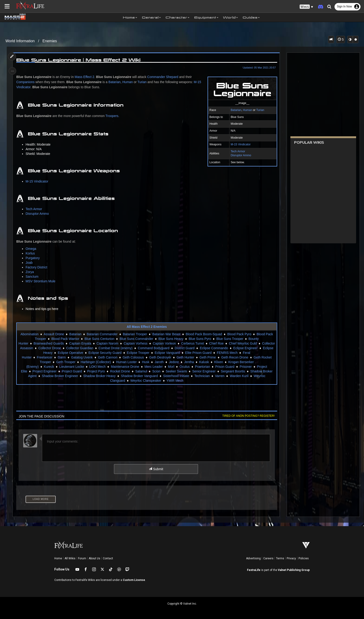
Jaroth (159, 362)
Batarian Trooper (135, 334)
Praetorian (202, 367)
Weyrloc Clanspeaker (146, 381)
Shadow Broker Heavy (99, 376)
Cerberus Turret (205, 343)
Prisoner (246, 367)
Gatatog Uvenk (82, 357)
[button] (306, 7)
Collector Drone (77, 348)
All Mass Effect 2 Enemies (147, 327)
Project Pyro (96, 371)
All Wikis (70, 558)
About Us (94, 558)
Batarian (235, 110)
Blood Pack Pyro (239, 334)
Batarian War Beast (166, 334)
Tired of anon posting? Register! (247, 416)
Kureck (49, 367)
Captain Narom (120, 343)
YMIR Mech (175, 381)
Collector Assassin (47, 348)
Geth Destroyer (160, 357)
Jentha (189, 362)
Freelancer (44, 357)
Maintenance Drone (125, 367)
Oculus (185, 367)
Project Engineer (45, 371)
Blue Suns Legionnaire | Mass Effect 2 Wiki (80, 60)
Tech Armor (237, 151)
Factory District (37, 267)
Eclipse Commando (241, 348)
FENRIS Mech (242, 353)
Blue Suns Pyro (200, 339)
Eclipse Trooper (153, 353)
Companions (27, 82)
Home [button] (130, 17)
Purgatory (34, 258)
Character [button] (177, 17)
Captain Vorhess (148, 343)
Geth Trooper (66, 362)
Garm (62, 357)
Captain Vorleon (177, 343)
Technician (202, 376)
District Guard (212, 348)
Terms (280, 558)
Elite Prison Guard (213, 353)
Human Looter (126, 362)
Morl (171, 367)
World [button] (231, 17)
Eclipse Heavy (57, 353)
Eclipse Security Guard (120, 353)
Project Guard (72, 371)
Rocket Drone (120, 371)
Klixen (218, 362)
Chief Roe (229, 343)
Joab (30, 263)
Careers (268, 558)
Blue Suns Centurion (99, 339)
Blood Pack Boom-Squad (204, 334)
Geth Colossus (133, 357)
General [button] (151, 17)
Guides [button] (251, 17)
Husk (146, 362)
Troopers (113, 116)
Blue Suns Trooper (230, 339)
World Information (20, 41)
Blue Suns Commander (136, 339)
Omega (32, 249)
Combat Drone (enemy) (143, 348)
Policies (304, 558)
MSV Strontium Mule (42, 281)
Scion (156, 371)
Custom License (134, 580)
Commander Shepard (164, 77)
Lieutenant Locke (72, 367)
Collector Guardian (107, 348)
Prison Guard (225, 367)
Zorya (31, 272)
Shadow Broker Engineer (60, 376)
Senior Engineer (204, 371)
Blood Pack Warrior (65, 339)
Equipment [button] (206, 17)
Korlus (31, 253)
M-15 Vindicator (239, 144)
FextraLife (254, 570)
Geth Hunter (185, 357)
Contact (108, 558)
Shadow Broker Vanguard (139, 376)
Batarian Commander (102, 334)
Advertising (253, 558)
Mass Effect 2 (86, 77)
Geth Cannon (108, 357)
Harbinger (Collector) (96, 362)
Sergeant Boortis (233, 371)
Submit (156, 469)
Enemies (50, 41)
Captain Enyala (93, 343)
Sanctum (33, 277)
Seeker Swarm (176, 371)
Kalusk (204, 362)
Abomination (29, 334)
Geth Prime (208, 357)
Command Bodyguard (181, 348)
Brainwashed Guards (62, 343)
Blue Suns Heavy (171, 339)
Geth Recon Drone (235, 357)
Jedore (174, 362)
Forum (82, 558)
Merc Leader (154, 367)
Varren (219, 376)
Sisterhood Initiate (176, 376)
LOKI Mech (97, 367)
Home (58, 558)
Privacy (291, 558)
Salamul (141, 371)
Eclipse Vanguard (182, 353)
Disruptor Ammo (240, 155)
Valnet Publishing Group (294, 570)
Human (246, 110)
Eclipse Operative (85, 353)
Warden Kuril (239, 376)
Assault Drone (54, 334)
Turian (259, 110)
